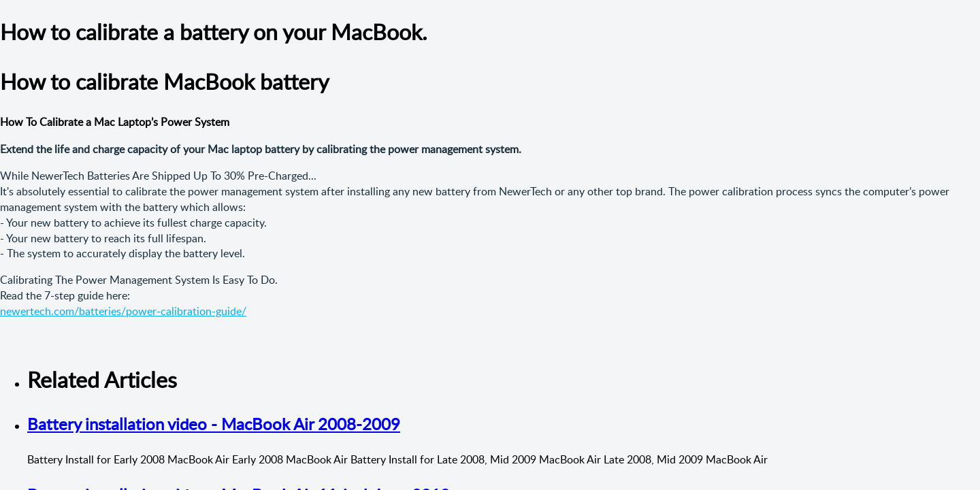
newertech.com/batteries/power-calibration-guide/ (123, 311)
